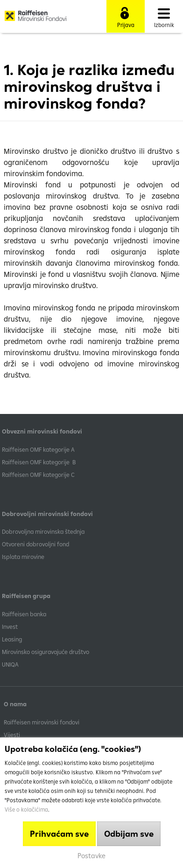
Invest (10, 627)
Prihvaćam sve (59, 834)
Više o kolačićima (26, 809)
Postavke (91, 856)
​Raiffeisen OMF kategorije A (38, 449)
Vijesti (12, 735)
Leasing (12, 639)
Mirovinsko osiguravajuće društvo (46, 652)
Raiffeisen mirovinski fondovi (42, 722)
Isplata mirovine (23, 557)
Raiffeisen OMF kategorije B (39, 462)
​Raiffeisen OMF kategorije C (38, 475)
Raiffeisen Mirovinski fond (35, 19)
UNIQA (10, 664)
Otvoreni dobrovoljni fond (35, 544)
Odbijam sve (129, 834)
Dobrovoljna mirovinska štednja (43, 531)
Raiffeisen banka (24, 614)
